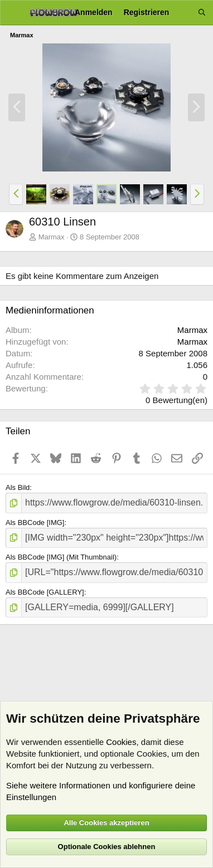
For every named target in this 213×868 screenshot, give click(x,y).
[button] (16, 194)
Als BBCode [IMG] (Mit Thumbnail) (61, 557)
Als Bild (18, 487)
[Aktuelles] (183, 13)
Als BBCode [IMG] (35, 523)
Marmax (52, 237)
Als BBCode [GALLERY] (45, 592)
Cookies (121, 742)
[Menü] (13, 13)
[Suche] (202, 13)
